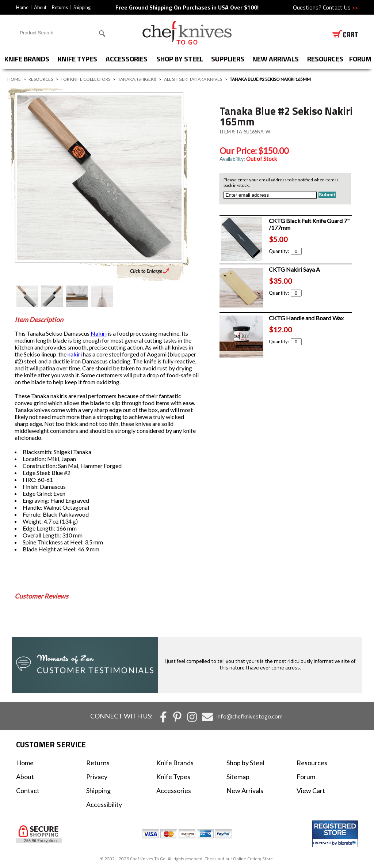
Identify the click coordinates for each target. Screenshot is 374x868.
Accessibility (104, 804)
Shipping (82, 7)
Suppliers (228, 59)
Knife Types (77, 59)
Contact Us (340, 7)
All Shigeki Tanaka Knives (193, 79)
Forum (306, 777)
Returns (60, 7)
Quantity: (285, 251)
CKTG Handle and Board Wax (306, 318)
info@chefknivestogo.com (250, 716)
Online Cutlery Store (253, 859)
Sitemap (238, 777)
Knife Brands (27, 59)
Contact (28, 790)
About (40, 7)
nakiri (75, 354)
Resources (325, 59)
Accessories (127, 59)
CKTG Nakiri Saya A (294, 269)
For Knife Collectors (85, 79)
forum (360, 59)
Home (22, 7)
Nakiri (99, 333)
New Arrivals (276, 59)
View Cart (311, 790)
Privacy (97, 777)
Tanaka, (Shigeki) (137, 79)
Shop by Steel (180, 59)
